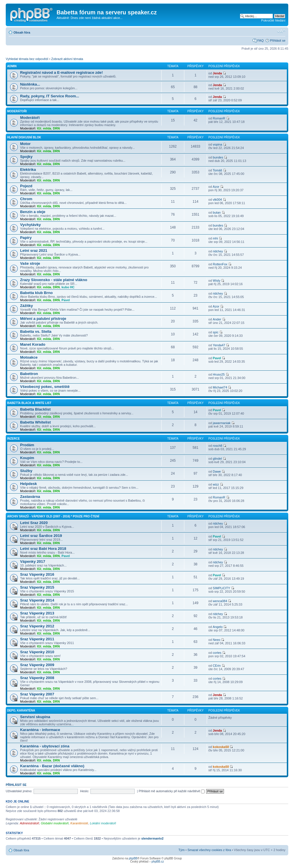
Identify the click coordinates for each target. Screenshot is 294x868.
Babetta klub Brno (36, 293)
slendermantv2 (152, 838)
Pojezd (26, 186)
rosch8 (217, 446)
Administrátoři (29, 823)
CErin (217, 666)
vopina (217, 144)
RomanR (219, 118)
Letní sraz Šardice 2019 (41, 536)
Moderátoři (17, 111)
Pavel (66, 300)
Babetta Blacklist (35, 409)
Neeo (216, 640)
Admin (12, 66)
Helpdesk (29, 484)
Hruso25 (219, 374)
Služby (26, 471)
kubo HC (68, 287)
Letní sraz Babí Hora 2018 (43, 549)
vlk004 (217, 200)
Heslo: (85, 791)
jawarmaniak (222, 423)
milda (47, 128)
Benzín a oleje (33, 212)
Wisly (216, 281)
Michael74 (220, 387)
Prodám (27, 445)
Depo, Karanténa (21, 711)
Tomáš (217, 170)
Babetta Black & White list (29, 403)
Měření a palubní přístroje (43, 319)
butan (217, 212)
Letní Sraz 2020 (34, 523)
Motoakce (29, 357)
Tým (182, 850)
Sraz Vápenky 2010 (37, 652)
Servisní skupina (35, 717)
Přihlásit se (278, 40)
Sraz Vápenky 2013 (37, 613)
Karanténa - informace (40, 730)
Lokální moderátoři (103, 823)
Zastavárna (30, 497)
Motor (25, 144)
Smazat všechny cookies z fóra (209, 850)
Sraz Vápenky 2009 (37, 665)
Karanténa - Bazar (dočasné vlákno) (52, 766)
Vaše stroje (30, 263)
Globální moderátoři (55, 823)
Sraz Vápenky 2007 (37, 694)
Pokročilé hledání (273, 20)
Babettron (29, 374)
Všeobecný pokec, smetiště (45, 387)
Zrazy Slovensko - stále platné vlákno (54, 280)
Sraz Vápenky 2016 (37, 574)
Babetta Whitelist (35, 422)
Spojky (26, 157)
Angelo (218, 627)
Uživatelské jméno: (19, 791)
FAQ (260, 40)
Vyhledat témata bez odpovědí (27, 59)
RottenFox (220, 264)
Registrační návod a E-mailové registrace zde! (61, 73)
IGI (39, 128)
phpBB (133, 858)
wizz (216, 484)
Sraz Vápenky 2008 (37, 678)
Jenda (217, 73)
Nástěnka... (30, 84)
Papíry (26, 238)
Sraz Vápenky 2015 (37, 587)
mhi (215, 238)
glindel (217, 459)
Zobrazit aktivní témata (67, 59)
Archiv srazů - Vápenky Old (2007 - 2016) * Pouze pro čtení (53, 516)
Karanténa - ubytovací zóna (45, 746)
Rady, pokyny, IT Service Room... (50, 96)
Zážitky (27, 306)
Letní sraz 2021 (34, 251)
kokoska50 (221, 747)
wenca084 (220, 601)
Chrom (26, 199)
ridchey (218, 251)
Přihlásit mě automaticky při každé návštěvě (172, 791)
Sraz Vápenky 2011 (37, 639)
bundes (218, 157)
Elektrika (28, 170)
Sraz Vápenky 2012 (37, 626)
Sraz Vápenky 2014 (37, 600)
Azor (216, 187)
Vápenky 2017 (33, 561)
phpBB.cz (158, 862)
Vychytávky (30, 225)
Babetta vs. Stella (36, 331)
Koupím (27, 458)
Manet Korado (33, 344)
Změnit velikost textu (281, 31)
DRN (56, 128)
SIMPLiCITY (222, 588)
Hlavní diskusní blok (24, 137)
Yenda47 (219, 345)
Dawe (217, 471)
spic (216, 332)
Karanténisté (79, 823)
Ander (217, 319)
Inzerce (13, 439)
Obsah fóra (22, 32)
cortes (217, 653)
